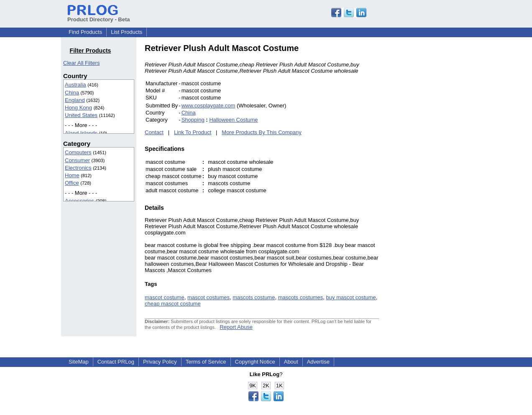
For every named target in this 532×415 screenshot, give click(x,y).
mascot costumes (208, 297)
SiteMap (79, 362)
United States (81, 115)
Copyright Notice (255, 362)
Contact (154, 132)
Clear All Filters (81, 63)
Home (72, 175)
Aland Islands (81, 133)
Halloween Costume (233, 120)
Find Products (85, 32)
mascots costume (254, 297)
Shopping (193, 120)
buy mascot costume (351, 297)
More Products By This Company (262, 132)
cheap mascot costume (173, 304)
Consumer (77, 160)
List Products (127, 32)
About (291, 362)
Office (72, 183)
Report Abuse (236, 327)
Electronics (78, 168)
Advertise (318, 362)
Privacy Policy (160, 362)
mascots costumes (301, 297)
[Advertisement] (435, 169)
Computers (78, 152)
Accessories (79, 201)
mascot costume (165, 297)
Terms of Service (206, 362)
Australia (75, 85)
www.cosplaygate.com (208, 106)
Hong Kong (78, 108)
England (75, 100)
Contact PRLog (116, 362)
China (72, 93)
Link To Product (193, 132)
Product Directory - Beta (99, 16)
